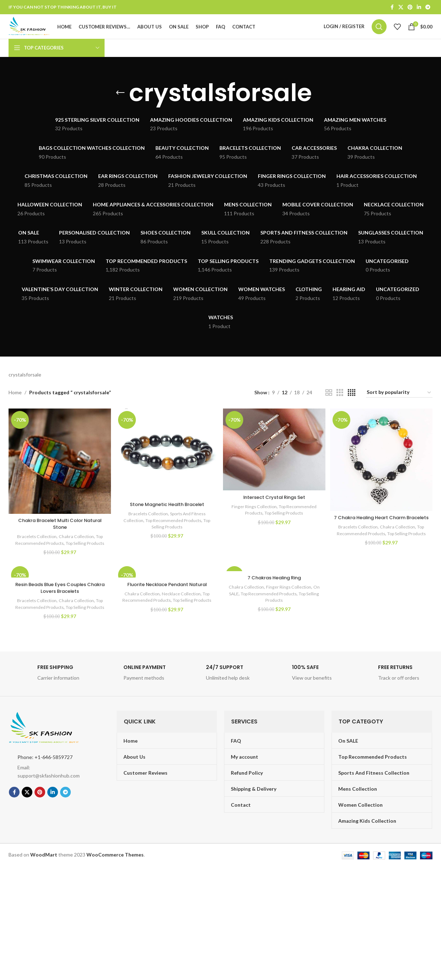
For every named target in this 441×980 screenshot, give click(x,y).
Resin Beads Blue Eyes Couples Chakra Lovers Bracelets (59, 608)
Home (15, 405)
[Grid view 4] (352, 406)
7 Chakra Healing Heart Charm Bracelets (382, 532)
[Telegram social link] (428, 8)
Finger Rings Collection (253, 518)
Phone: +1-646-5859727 (45, 784)
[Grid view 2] (329, 406)
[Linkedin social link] (419, 8)
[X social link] (401, 8)
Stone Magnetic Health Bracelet (167, 516)
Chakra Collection (76, 548)
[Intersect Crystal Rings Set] (274, 462)
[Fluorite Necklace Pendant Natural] (167, 591)
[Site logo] (42, 33)
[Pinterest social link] (410, 8)
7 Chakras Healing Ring (274, 598)
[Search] (379, 33)
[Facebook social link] (392, 8)
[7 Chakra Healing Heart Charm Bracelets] (382, 472)
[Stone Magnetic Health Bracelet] (167, 465)
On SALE (237, 614)
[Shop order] (399, 406)
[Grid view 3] (340, 406)
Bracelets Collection (34, 548)
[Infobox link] (48, 702)
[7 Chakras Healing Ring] (274, 588)
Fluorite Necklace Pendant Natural (167, 605)
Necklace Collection (181, 614)
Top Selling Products (167, 538)
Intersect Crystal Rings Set (274, 509)
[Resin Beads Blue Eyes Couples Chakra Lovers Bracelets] (59, 591)
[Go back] (120, 106)
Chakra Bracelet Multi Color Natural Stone (59, 535)
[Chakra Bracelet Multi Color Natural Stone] (59, 473)
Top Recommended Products (178, 532)
